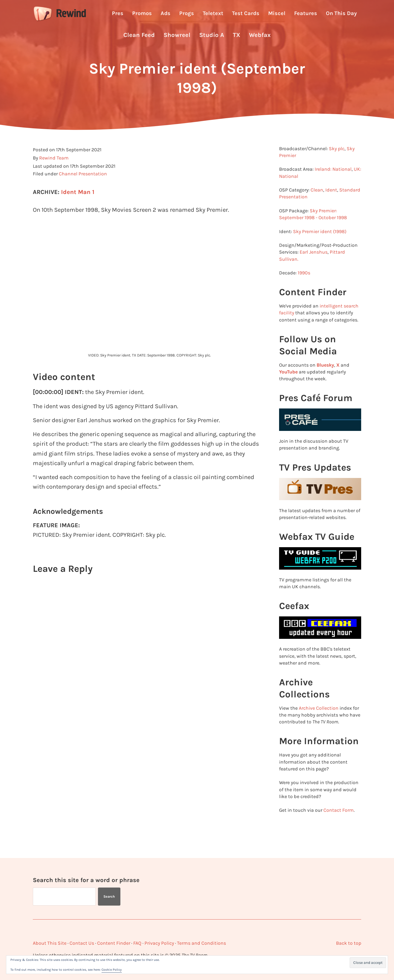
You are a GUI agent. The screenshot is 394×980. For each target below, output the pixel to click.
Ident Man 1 (78, 204)
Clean (317, 202)
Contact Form (339, 822)
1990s (304, 285)
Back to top (349, 943)
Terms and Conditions (202, 943)
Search (109, 896)
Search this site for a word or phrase (86, 880)
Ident (331, 202)
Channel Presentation (83, 185)
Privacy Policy (159, 943)
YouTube (288, 384)
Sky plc (337, 160)
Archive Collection (319, 720)
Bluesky (325, 377)
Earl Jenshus (314, 264)
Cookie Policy (112, 970)
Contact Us (82, 943)
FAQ (137, 943)
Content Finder (114, 943)
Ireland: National (333, 181)
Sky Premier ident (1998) (320, 243)
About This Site (50, 943)
